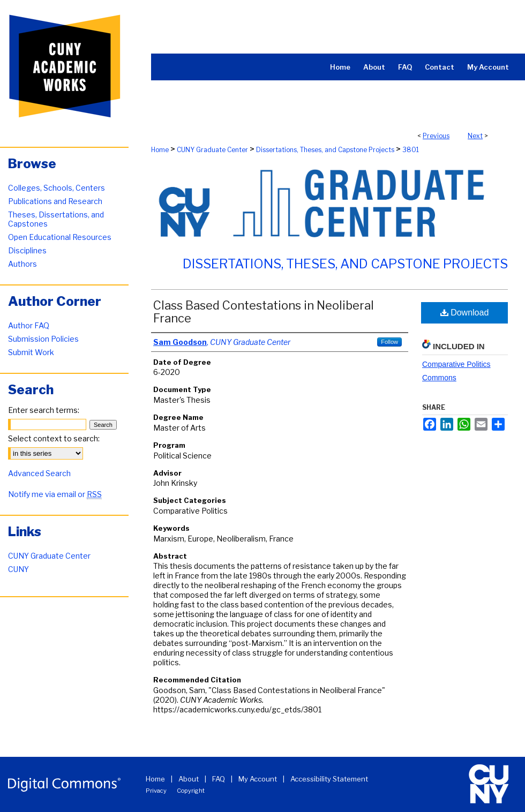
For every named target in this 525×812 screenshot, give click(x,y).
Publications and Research (55, 201)
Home (160, 150)
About (189, 779)
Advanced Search (39, 473)
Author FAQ (29, 325)
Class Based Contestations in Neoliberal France (264, 312)
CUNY (18, 569)
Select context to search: (54, 438)
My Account (258, 779)
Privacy (156, 791)
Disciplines (27, 250)
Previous (436, 136)
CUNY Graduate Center (212, 150)
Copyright (191, 791)
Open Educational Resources (60, 237)
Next (475, 136)
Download (465, 313)
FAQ (219, 779)
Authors (22, 264)
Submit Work (31, 352)
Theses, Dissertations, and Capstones (56, 219)
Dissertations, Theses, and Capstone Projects (325, 150)
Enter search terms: (44, 410)
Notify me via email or (55, 494)
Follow (389, 342)
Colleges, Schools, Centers (57, 188)
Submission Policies (43, 339)
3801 (411, 150)
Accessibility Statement (329, 779)
